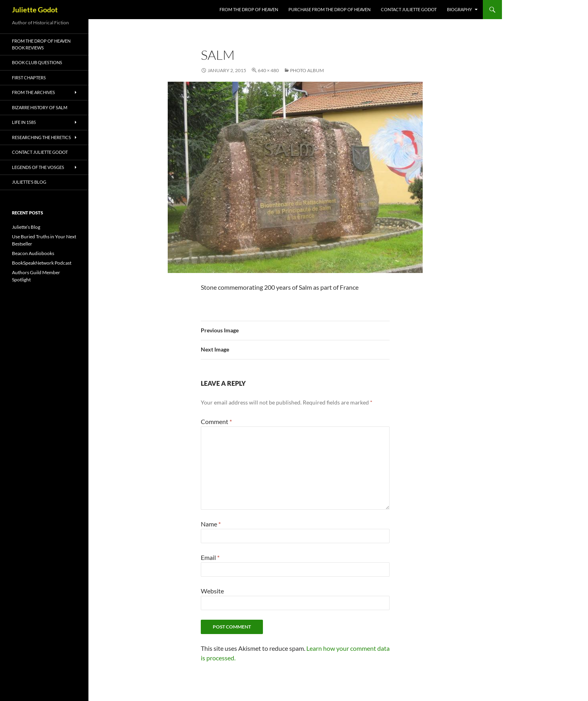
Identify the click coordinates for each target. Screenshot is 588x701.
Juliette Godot (35, 10)
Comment (216, 421)
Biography (460, 9)
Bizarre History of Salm (40, 107)
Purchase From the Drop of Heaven (329, 9)
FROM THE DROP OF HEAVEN (249, 9)
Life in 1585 (24, 122)
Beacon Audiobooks (33, 253)
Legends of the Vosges (38, 167)
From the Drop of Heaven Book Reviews (41, 44)
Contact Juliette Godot (409, 9)
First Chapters (29, 78)
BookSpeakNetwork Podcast (42, 263)
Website (212, 591)
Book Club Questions (37, 62)
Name (211, 524)
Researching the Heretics (41, 137)
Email (210, 557)
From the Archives (33, 92)
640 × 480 (268, 70)
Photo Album (307, 70)
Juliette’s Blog (29, 182)
